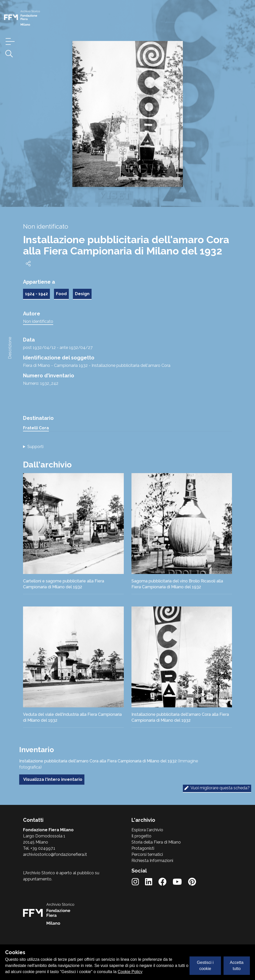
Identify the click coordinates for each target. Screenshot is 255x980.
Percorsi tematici (147, 854)
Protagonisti (143, 848)
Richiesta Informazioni (152, 861)
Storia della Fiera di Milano (156, 842)
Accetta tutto (237, 966)
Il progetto (141, 836)
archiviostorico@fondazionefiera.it (55, 854)
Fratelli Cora (36, 428)
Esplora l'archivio (147, 830)
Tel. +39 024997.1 (39, 848)
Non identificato (38, 321)
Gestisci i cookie (205, 966)
